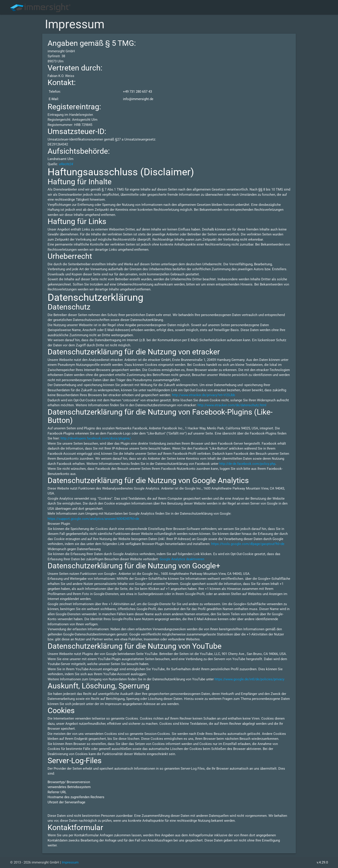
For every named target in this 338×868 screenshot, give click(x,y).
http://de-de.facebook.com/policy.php (247, 464)
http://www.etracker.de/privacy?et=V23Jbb (203, 395)
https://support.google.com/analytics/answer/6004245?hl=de (93, 519)
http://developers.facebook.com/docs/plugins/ (96, 438)
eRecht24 (66, 164)
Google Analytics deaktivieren (182, 559)
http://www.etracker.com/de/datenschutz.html (232, 405)
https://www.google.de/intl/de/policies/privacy (249, 679)
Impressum (70, 862)
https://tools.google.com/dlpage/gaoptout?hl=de (248, 544)
